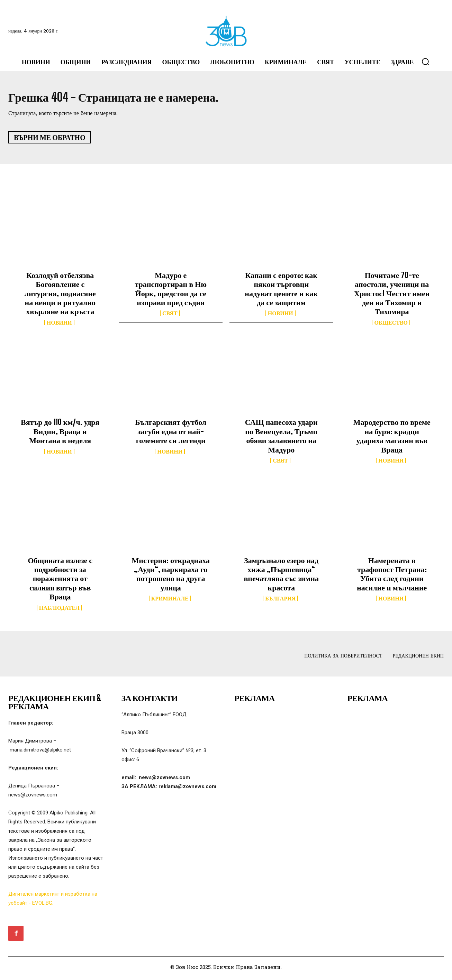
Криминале (170, 601)
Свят (170, 316)
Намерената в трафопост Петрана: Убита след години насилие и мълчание (392, 577)
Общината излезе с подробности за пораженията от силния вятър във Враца (60, 581)
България (280, 601)
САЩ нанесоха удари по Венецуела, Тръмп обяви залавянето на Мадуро (281, 439)
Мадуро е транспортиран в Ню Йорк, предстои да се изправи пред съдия (171, 291)
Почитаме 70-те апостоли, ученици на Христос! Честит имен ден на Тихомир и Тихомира (392, 296)
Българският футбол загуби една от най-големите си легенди (171, 434)
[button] (425, 62)
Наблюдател (59, 610)
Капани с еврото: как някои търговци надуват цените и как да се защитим (281, 291)
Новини (59, 325)
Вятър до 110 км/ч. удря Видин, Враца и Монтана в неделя (60, 434)
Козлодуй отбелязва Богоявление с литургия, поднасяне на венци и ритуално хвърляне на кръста (60, 296)
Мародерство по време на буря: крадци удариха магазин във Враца (392, 439)
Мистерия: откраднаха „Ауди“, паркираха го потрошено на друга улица (171, 577)
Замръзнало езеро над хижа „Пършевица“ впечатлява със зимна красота (281, 577)
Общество (391, 325)
